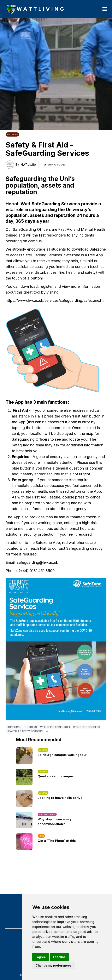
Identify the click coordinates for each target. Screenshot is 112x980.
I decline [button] (59, 957)
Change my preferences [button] (54, 965)
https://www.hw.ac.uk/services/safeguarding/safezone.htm (56, 300)
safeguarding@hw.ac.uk (37, 562)
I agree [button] (41, 957)
